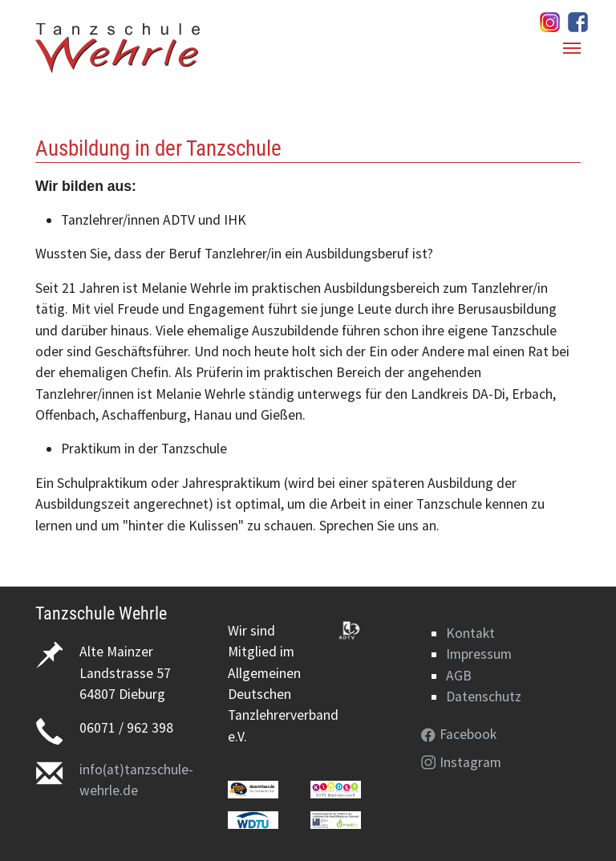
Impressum (479, 654)
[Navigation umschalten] (572, 48)
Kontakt (470, 633)
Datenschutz (484, 697)
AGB (459, 676)
